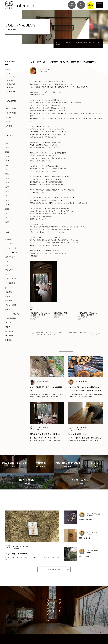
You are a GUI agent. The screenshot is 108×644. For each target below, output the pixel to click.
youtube (8, 287)
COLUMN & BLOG (54, 569)
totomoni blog (12, 77)
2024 (7, 148)
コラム (8, 69)
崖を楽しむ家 (10, 257)
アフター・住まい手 (12, 314)
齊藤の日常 (11, 84)
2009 (7, 213)
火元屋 (8, 309)
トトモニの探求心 (12, 279)
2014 (7, 191)
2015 (7, 187)
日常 (7, 261)
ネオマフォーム (11, 248)
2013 (7, 196)
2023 (7, 152)
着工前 (8, 327)
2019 (7, 169)
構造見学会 (9, 331)
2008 (7, 218)
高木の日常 (11, 80)
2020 (7, 165)
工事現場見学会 (11, 318)
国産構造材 (9, 301)
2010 (7, 209)
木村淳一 (9, 122)
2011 (7, 204)
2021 (7, 161)
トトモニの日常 (11, 113)
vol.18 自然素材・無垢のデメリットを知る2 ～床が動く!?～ (40, 314)
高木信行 (9, 117)
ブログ (8, 73)
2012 (7, 200)
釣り (7, 266)
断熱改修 (9, 239)
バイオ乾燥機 (10, 283)
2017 (7, 178)
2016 (7, 183)
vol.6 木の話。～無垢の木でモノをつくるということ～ (83, 333)
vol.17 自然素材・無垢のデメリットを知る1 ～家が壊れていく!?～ (88, 314)
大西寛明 (9, 126)
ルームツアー (10, 244)
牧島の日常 (11, 91)
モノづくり (9, 322)
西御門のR (9, 336)
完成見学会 (9, 270)
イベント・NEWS (12, 252)
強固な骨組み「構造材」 (61, 313)
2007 (7, 222)
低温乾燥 (9, 292)
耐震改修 (9, 340)
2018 (7, 174)
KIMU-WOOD (12, 88)
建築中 (8, 296)
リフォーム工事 (11, 305)
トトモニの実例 (11, 108)
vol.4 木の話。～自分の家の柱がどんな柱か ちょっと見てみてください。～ (50, 333)
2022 (7, 156)
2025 (7, 143)
